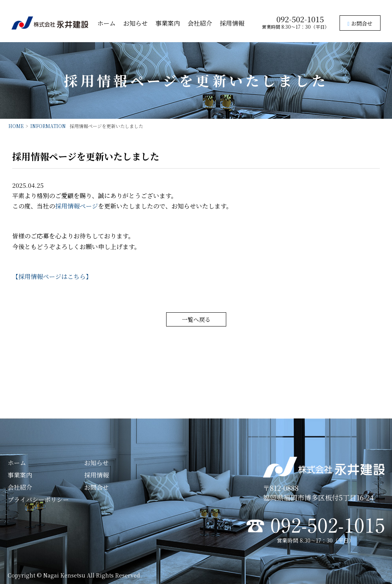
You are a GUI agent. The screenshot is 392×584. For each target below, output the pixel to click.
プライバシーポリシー (38, 500)
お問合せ (360, 23)
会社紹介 (200, 23)
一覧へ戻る (196, 319)
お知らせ (136, 23)
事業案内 (168, 23)
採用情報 (232, 23)
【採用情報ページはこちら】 (52, 276)
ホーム (106, 23)
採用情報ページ (77, 206)
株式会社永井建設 (50, 23)
